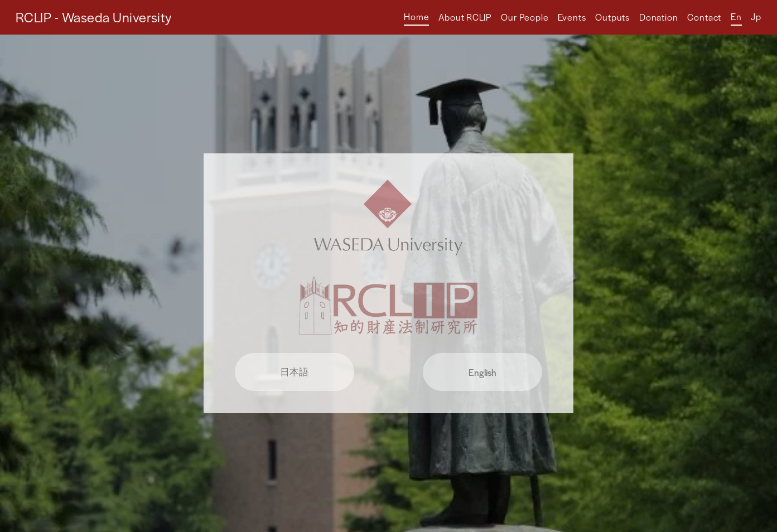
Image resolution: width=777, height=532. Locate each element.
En (736, 16)
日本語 (294, 372)
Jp (756, 16)
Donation (659, 17)
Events (572, 17)
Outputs (612, 17)
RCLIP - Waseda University (94, 17)
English (482, 372)
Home (416, 16)
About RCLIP (465, 17)
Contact (704, 17)
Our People (525, 17)
